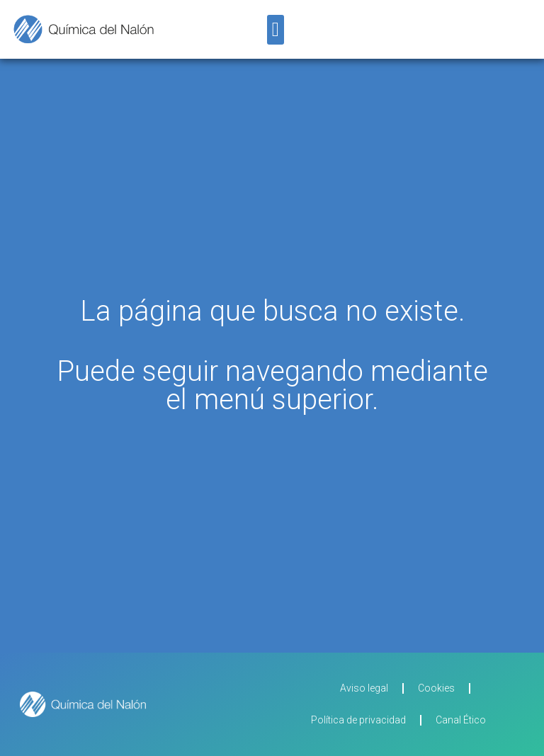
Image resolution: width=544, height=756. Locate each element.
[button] (276, 30)
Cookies (436, 688)
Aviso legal (364, 688)
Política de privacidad (358, 720)
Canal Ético (461, 720)
